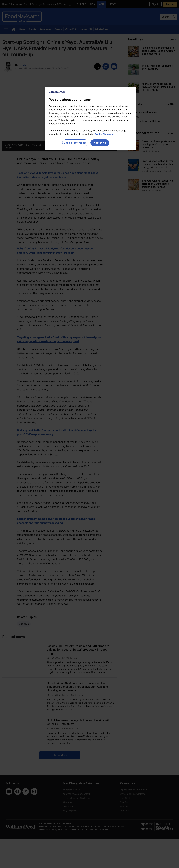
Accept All (100, 143)
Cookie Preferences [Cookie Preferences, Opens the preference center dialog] (75, 143)
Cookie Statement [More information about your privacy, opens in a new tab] (105, 134)
